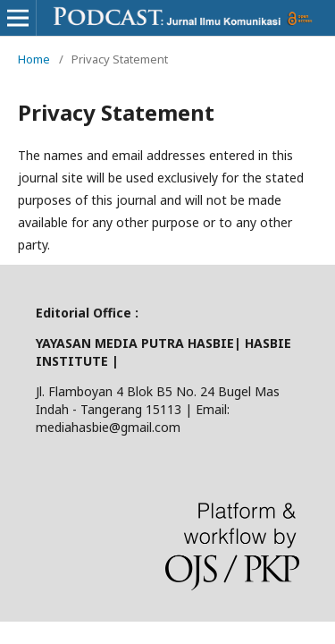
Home (34, 59)
